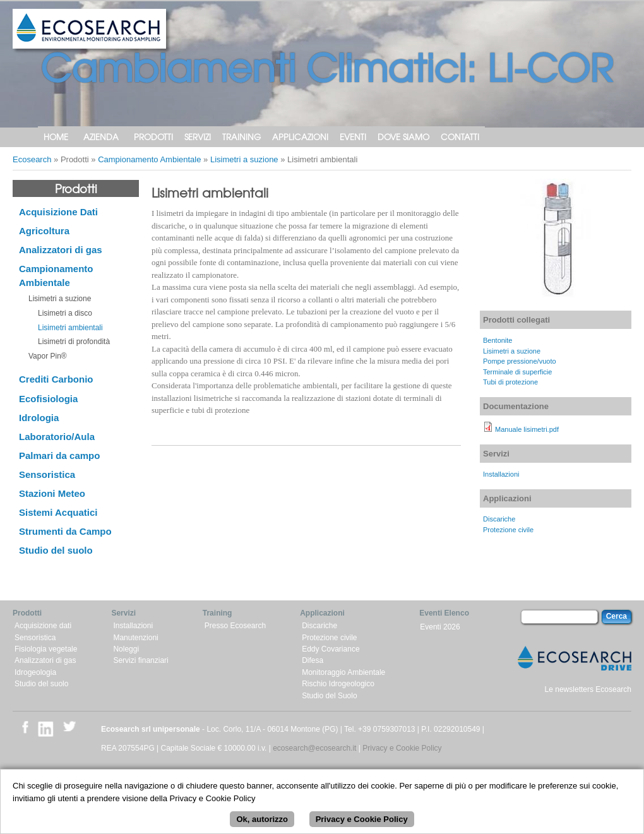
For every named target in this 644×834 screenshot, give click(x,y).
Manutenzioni (135, 638)
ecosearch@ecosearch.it (314, 748)
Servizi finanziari (140, 660)
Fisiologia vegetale (46, 649)
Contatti (460, 137)
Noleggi (126, 649)
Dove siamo (403, 137)
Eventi (353, 137)
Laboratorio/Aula (57, 437)
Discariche (499, 519)
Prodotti (153, 137)
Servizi (198, 137)
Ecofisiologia (48, 399)
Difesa (313, 660)
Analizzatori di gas (61, 250)
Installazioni (501, 474)
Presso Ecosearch (235, 626)
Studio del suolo (56, 550)
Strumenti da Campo (65, 531)
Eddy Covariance (331, 649)
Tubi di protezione (510, 382)
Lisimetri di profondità (74, 342)
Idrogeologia (35, 672)
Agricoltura (44, 231)
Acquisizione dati (43, 626)
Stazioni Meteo (52, 493)
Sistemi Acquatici (58, 512)
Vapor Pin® (48, 356)
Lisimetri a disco (65, 313)
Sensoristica (47, 474)
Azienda (101, 137)
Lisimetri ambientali (70, 328)
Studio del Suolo (329, 696)
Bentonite (498, 340)
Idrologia (39, 418)
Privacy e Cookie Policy (402, 748)
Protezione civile (508, 530)
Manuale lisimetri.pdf (527, 429)
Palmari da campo (59, 456)
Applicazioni (300, 137)
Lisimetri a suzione (244, 159)
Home (56, 137)
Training (241, 137)
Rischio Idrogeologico (338, 684)
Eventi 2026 (440, 627)
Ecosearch (32, 159)
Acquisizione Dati (58, 212)
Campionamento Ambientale (149, 159)
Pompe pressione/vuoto (520, 361)
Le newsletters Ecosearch (588, 689)
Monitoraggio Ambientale (343, 672)
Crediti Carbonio (56, 379)
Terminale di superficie (517, 372)
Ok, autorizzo (262, 825)
